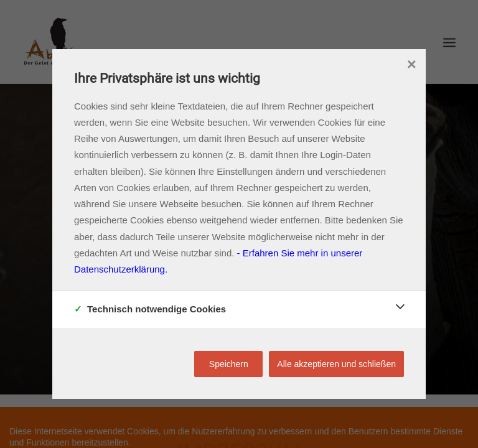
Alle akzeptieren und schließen (336, 364)
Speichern (229, 364)
